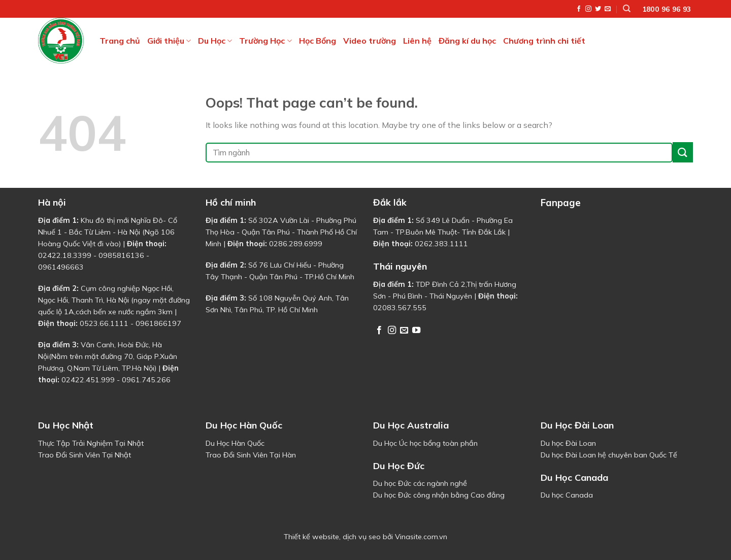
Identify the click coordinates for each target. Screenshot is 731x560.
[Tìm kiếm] (627, 9)
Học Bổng (318, 41)
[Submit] (683, 152)
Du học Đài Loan (568, 443)
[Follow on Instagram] (588, 9)
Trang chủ (120, 41)
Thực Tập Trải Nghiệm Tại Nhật (91, 443)
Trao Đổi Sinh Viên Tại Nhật (85, 455)
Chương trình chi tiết (544, 41)
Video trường (370, 41)
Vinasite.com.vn (421, 537)
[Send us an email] (608, 9)
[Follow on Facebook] (579, 9)
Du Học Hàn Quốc (235, 443)
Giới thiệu (169, 41)
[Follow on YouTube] (416, 331)
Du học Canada (567, 495)
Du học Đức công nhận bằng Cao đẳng (439, 495)
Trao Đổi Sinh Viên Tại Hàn (251, 455)
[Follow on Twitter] (598, 9)
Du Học (215, 41)
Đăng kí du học (467, 41)
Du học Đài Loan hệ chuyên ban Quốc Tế (609, 455)
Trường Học (265, 41)
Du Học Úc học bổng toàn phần (425, 443)
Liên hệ (417, 41)
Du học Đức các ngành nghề (420, 483)
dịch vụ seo (362, 537)
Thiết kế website (311, 537)
